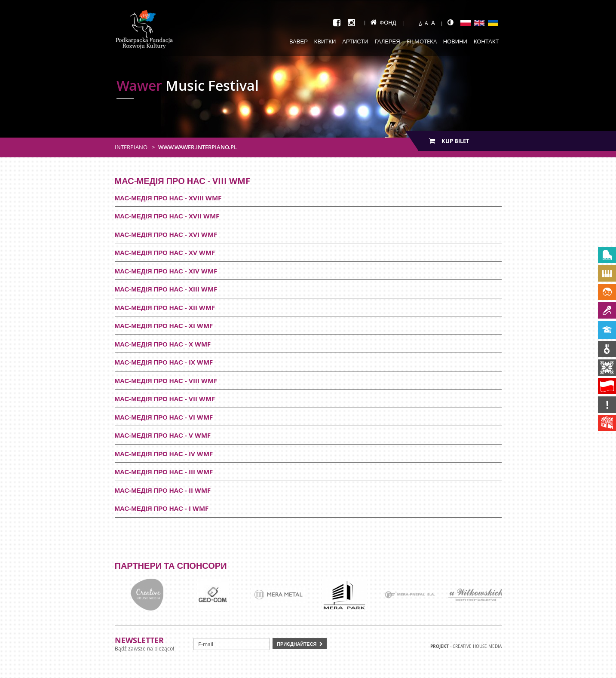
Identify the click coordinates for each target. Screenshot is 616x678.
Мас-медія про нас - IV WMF (164, 454)
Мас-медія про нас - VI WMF (164, 417)
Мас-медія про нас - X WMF (163, 344)
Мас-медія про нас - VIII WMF (166, 381)
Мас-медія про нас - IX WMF (164, 362)
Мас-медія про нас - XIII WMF (166, 289)
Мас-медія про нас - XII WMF (165, 308)
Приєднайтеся (297, 644)
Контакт (486, 41)
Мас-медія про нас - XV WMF (165, 253)
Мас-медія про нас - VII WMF (165, 399)
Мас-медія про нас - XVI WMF (166, 235)
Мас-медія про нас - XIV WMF (166, 271)
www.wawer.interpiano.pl (198, 147)
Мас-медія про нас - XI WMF (164, 326)
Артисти (355, 41)
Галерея (388, 41)
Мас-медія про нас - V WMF (163, 435)
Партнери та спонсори (171, 566)
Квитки (325, 41)
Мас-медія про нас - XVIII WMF (168, 198)
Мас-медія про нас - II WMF (163, 490)
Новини (455, 41)
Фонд (383, 22)
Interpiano (131, 147)
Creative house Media (477, 646)
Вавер (299, 41)
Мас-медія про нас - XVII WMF (167, 216)
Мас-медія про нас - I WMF (162, 508)
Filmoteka (422, 41)
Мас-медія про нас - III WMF (164, 472)
